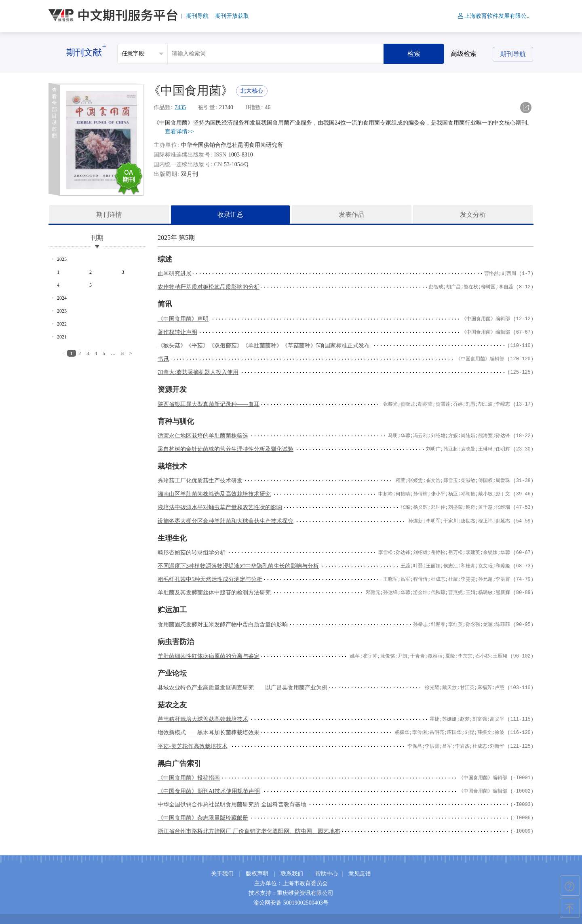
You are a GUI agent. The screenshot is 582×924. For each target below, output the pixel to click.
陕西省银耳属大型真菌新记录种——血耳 (209, 404)
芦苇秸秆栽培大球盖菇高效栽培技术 (203, 719)
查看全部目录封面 (54, 113)
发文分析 (473, 215)
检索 (414, 54)
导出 (526, 108)
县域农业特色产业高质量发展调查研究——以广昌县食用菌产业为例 (242, 688)
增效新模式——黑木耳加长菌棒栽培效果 (209, 733)
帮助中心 (327, 874)
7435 (180, 107)
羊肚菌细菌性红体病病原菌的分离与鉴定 (209, 656)
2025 (62, 259)
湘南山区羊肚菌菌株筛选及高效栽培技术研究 (214, 494)
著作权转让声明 (177, 332)
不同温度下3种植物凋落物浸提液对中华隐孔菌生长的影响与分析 (238, 566)
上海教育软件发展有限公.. (493, 16)
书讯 (163, 359)
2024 (62, 298)
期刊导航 (197, 16)
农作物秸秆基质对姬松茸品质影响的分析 (209, 287)
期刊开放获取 (232, 16)
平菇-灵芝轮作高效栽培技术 (193, 746)
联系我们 (292, 874)
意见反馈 (360, 874)
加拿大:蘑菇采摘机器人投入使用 (198, 372)
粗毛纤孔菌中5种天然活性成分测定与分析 (210, 579)
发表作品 (352, 215)
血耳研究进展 (175, 274)
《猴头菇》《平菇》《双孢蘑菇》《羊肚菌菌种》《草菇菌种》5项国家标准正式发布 (264, 346)
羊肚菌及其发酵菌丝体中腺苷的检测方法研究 (214, 593)
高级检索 (464, 54)
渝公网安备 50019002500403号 (291, 903)
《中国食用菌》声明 (183, 319)
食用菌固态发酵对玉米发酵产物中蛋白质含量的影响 (223, 625)
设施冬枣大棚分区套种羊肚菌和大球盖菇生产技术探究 (226, 521)
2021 (62, 337)
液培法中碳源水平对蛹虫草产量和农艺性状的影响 (220, 507)
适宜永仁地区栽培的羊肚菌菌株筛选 (203, 436)
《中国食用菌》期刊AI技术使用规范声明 (209, 791)
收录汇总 (230, 215)
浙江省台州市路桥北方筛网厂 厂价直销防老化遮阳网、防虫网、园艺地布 (249, 831)
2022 (62, 324)
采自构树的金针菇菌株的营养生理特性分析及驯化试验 (226, 449)
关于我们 (222, 874)
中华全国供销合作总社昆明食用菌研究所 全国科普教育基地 (232, 805)
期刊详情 (109, 215)
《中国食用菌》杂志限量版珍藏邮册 (203, 818)
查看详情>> (179, 132)
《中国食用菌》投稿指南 (189, 778)
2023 (62, 311)
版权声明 (257, 874)
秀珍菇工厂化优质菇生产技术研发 (200, 481)
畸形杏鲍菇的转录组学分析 (192, 553)
